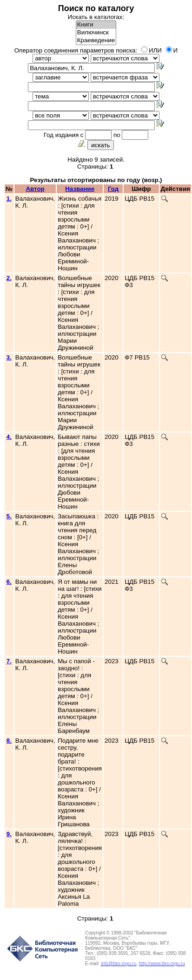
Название (80, 189)
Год (113, 189)
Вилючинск (96, 33)
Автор (35, 189)
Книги (96, 25)
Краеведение (96, 41)
